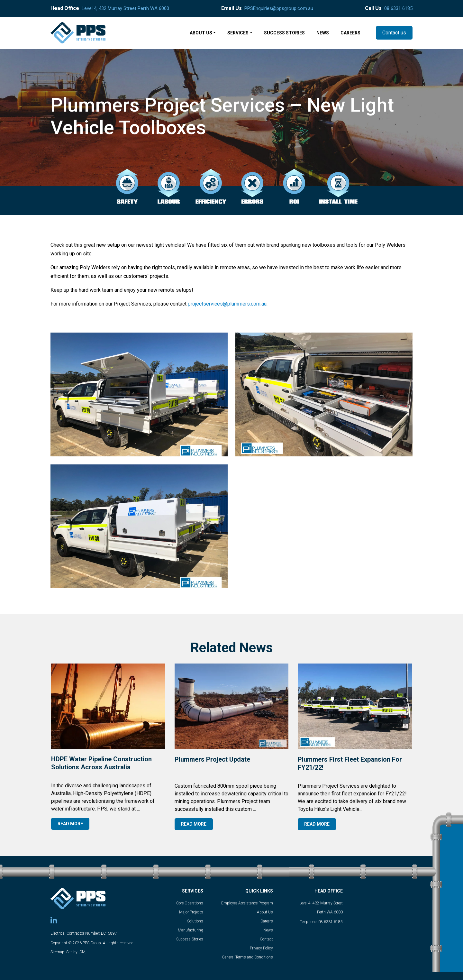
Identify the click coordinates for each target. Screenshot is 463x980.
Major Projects (191, 912)
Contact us (394, 33)
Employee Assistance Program (247, 903)
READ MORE (70, 824)
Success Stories (190, 939)
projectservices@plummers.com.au (227, 304)
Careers (267, 921)
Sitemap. (58, 952)
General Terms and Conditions (247, 957)
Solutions (195, 921)
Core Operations (190, 903)
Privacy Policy (261, 948)
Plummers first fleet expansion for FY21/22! (350, 763)
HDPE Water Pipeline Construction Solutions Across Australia (101, 763)
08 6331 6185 (398, 8)
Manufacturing (191, 930)
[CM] (82, 952)
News (268, 930)
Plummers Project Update (212, 759)
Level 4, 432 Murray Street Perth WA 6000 (125, 8)
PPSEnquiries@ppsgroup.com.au (279, 8)
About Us (265, 912)
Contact (266, 939)
